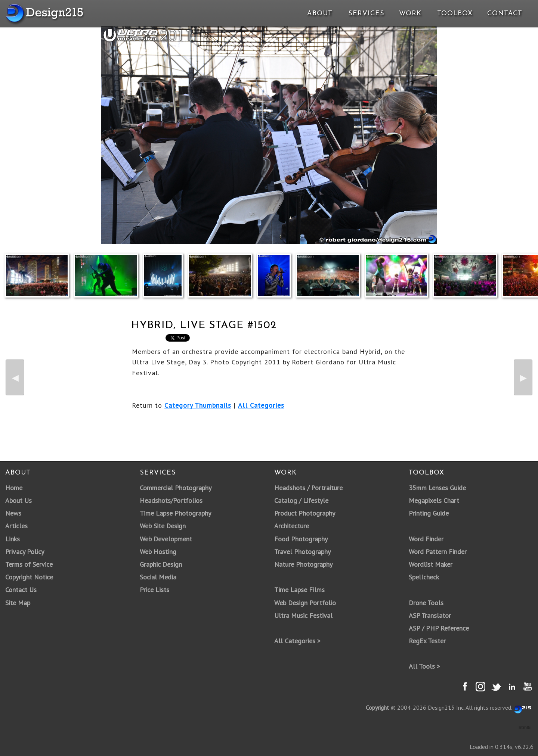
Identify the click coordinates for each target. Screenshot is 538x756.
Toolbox (455, 14)
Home (14, 488)
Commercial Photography (176, 488)
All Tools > (424, 666)
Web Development (166, 539)
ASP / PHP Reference (439, 628)
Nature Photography (303, 564)
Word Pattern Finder (438, 552)
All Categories (261, 405)
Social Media (158, 577)
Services (366, 14)
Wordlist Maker (431, 564)
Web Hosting (158, 552)
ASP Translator (430, 615)
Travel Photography (302, 552)
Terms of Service (29, 564)
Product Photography (305, 513)
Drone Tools (426, 603)
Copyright (378, 707)
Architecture (292, 526)
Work (410, 14)
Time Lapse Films (299, 590)
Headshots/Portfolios (171, 500)
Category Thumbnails (198, 405)
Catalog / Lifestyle (301, 500)
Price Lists (154, 590)
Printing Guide (429, 513)
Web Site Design (163, 526)
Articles (16, 526)
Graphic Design (161, 564)
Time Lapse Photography (175, 513)
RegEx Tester (427, 641)
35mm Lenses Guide (437, 488)
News (13, 513)
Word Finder (426, 539)
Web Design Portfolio (305, 603)
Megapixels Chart (434, 500)
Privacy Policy (25, 552)
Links (13, 539)
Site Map (18, 603)
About (320, 14)
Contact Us (21, 590)
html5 (525, 728)
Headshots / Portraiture (308, 488)
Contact (504, 14)
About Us (18, 500)
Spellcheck (424, 577)
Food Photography (301, 539)
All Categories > (297, 641)
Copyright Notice (29, 577)
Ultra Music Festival (303, 615)
